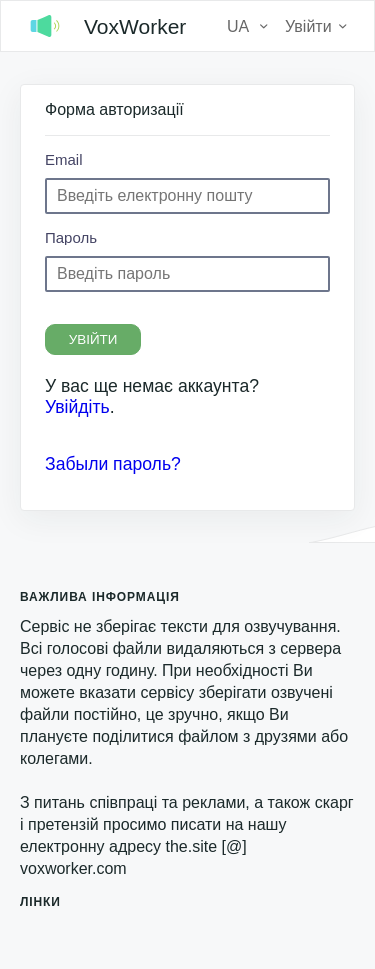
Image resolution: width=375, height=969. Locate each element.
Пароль (71, 237)
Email (64, 159)
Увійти (93, 339)
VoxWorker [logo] (103, 26)
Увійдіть (77, 407)
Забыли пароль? (113, 464)
